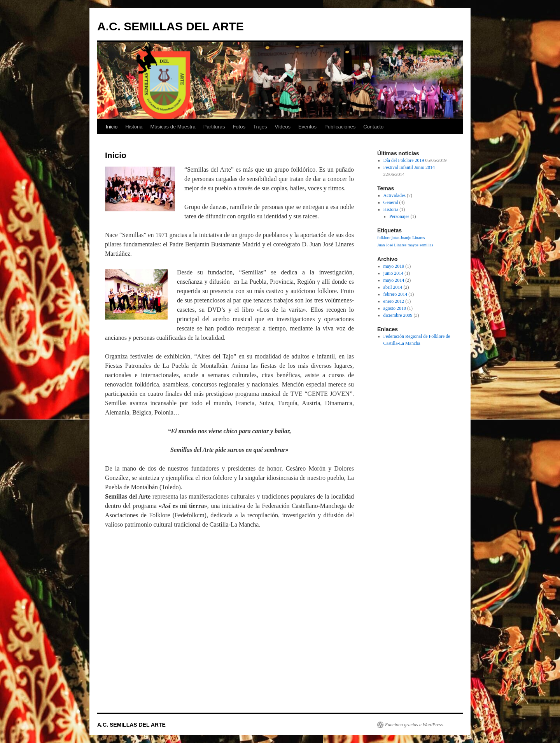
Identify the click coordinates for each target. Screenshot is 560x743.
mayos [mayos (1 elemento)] (413, 245)
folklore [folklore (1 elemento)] (384, 238)
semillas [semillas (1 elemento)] (426, 245)
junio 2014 (394, 273)
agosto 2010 (395, 308)
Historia (134, 127)
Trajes (260, 127)
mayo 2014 (394, 280)
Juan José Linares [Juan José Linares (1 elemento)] (392, 245)
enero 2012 (394, 301)
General (391, 202)
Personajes (399, 216)
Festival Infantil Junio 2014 (409, 167)
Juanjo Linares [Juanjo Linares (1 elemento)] (413, 238)
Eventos (307, 127)
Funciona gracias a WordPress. (414, 725)
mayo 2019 (394, 266)
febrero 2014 (395, 294)
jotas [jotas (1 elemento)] (395, 238)
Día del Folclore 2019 (404, 160)
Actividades (395, 195)
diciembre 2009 (398, 315)
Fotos (239, 127)
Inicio (112, 127)
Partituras (214, 127)
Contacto (373, 127)
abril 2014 (393, 287)
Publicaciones (340, 127)
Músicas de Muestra (173, 127)
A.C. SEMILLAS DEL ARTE (171, 26)
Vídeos (283, 127)
